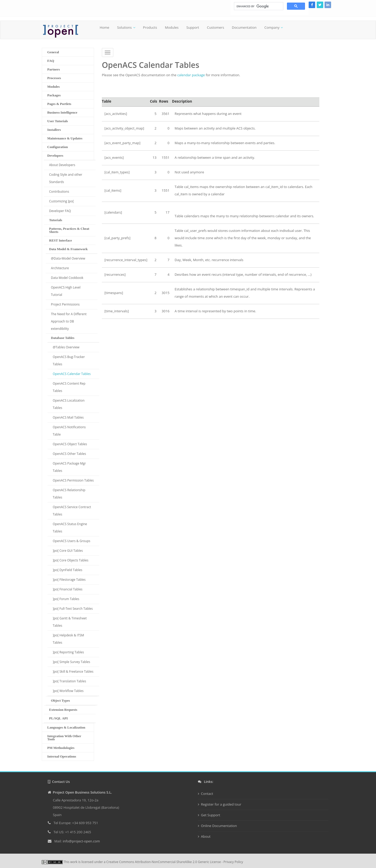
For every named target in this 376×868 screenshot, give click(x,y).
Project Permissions (65, 304)
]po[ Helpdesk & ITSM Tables (68, 639)
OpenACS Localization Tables (69, 404)
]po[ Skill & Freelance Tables (73, 671)
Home (105, 27)
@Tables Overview (66, 347)
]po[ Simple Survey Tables (71, 662)
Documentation (244, 27)
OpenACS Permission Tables (73, 480)
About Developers (62, 165)
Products (150, 27)
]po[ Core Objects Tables (70, 560)
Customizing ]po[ (61, 201)
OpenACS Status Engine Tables (70, 528)
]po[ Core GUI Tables (68, 551)
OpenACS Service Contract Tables (72, 511)
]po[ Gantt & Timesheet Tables (70, 622)
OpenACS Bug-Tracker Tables (69, 360)
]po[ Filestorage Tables (69, 580)
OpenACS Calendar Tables (72, 374)
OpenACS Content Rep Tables (69, 387)
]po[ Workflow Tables (68, 691)
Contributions (59, 192)
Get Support (211, 815)
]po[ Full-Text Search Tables (73, 609)
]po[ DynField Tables (67, 570)
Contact (207, 794)
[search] (258, 6)
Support (193, 27)
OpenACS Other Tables (69, 454)
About (206, 836)
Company (272, 27)
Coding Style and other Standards (66, 178)
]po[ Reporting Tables (68, 652)
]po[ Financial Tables (68, 589)
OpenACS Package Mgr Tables (69, 467)
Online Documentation (219, 826)
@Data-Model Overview (68, 258)
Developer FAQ (60, 211)
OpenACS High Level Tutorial (66, 291)
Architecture (60, 268)
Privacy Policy (233, 862)
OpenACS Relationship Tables (69, 494)
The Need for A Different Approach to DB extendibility (69, 321)
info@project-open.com (81, 841)
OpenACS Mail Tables (68, 417)
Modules (172, 27)
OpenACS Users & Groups (72, 541)
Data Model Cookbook (67, 278)
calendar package (191, 75)
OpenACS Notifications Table (69, 431)
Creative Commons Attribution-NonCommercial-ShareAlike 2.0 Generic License (164, 862)
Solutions (124, 27)
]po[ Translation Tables (69, 681)
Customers (215, 27)
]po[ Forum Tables (66, 599)
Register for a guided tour (221, 804)
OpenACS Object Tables (70, 444)
